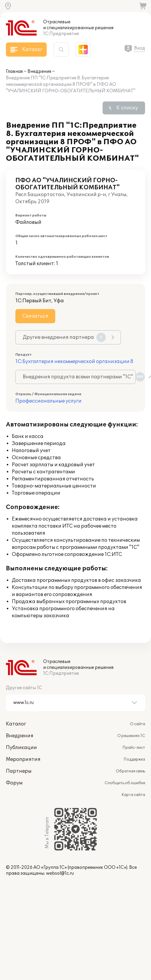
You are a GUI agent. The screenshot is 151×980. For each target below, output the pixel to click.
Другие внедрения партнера (64, 337)
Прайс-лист (134, 748)
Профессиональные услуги (48, 401)
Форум (14, 783)
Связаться (35, 316)
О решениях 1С (131, 736)
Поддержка (134, 759)
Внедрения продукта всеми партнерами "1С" (79, 377)
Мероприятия (23, 759)
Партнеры (19, 771)
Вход (140, 48)
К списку (127, 108)
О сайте (138, 724)
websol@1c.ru (60, 873)
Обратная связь (130, 771)
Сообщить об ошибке (125, 783)
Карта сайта (133, 795)
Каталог (16, 724)
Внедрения (39, 72)
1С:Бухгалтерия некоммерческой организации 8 (74, 362)
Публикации (21, 748)
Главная (14, 72)
